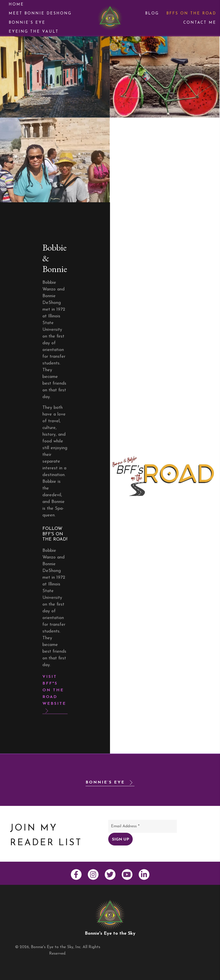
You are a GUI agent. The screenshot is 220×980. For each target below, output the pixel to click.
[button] (55, 694)
